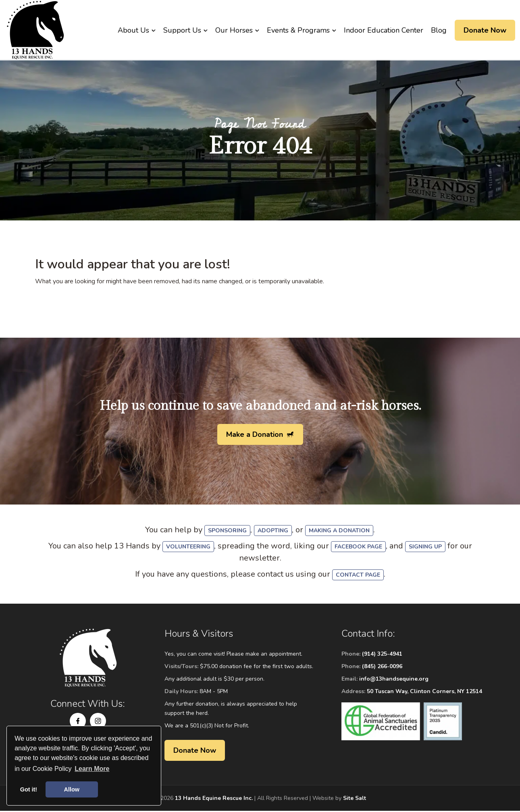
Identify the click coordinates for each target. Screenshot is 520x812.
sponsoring (227, 532)
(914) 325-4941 (382, 655)
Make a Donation (255, 436)
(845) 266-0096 (382, 668)
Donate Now (485, 30)
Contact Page (358, 576)
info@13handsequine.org (394, 680)
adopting (273, 532)
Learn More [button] (92, 769)
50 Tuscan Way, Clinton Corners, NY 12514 (424, 693)
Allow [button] (72, 789)
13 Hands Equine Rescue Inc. (214, 799)
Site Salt (355, 799)
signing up (425, 548)
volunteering (188, 548)
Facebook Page (358, 548)
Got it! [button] (29, 789)
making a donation (339, 532)
